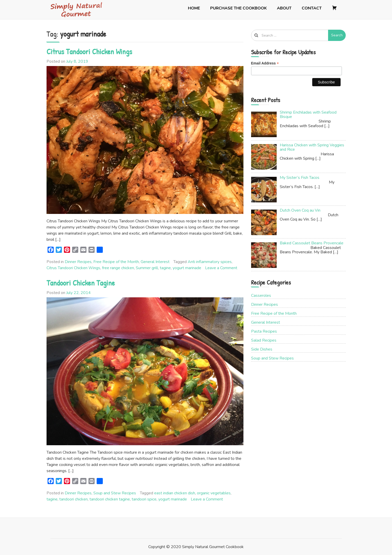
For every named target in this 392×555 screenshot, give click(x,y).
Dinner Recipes (78, 262)
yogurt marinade (187, 268)
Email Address (265, 63)
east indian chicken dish (175, 493)
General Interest (155, 262)
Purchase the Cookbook (238, 8)
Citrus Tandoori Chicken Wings (89, 51)
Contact (312, 8)
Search (337, 35)
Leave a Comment (221, 268)
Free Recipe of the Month (116, 262)
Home (194, 8)
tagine (165, 268)
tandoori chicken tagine (110, 499)
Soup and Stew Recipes (115, 493)
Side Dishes (262, 349)
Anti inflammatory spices (210, 262)
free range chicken (118, 268)
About (284, 8)
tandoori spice (144, 499)
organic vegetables (214, 493)
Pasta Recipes (264, 331)
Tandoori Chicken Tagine (81, 283)
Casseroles (261, 296)
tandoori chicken (74, 499)
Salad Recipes (264, 340)
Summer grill (147, 268)
